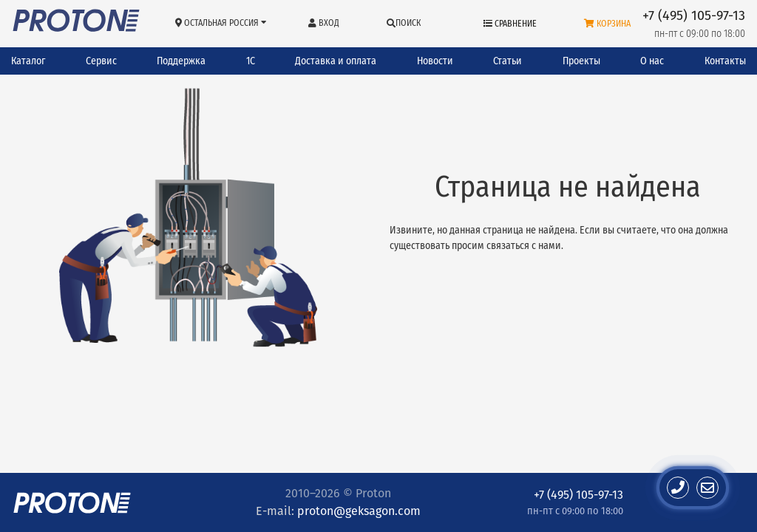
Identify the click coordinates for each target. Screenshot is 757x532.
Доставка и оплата (336, 61)
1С (251, 61)
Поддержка (181, 61)
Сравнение (510, 24)
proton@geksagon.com (359, 511)
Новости (435, 61)
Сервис (101, 61)
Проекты (581, 61)
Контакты (725, 61)
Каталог (28, 61)
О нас (652, 61)
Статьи (508, 61)
